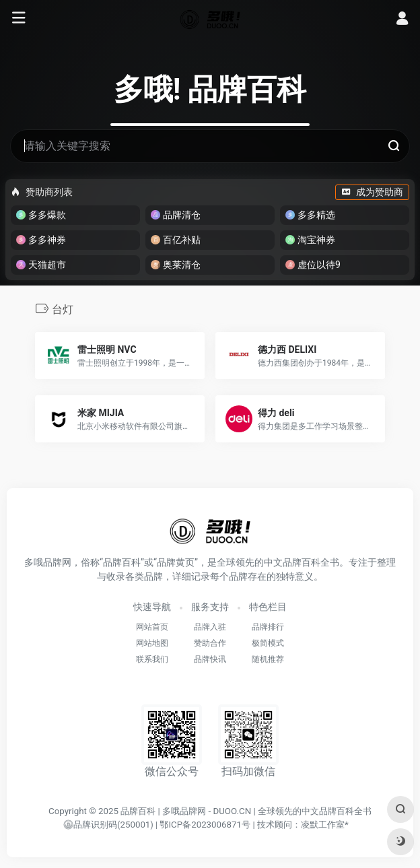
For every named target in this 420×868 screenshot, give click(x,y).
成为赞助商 (372, 192)
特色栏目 (268, 607)
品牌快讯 (210, 659)
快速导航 (152, 607)
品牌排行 (268, 627)
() (108, 825)
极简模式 (268, 643)
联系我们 (152, 659)
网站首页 (152, 627)
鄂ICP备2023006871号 (205, 825)
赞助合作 (210, 643)
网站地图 (152, 643)
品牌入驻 (210, 627)
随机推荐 (268, 659)
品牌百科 (138, 811)
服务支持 (210, 607)
